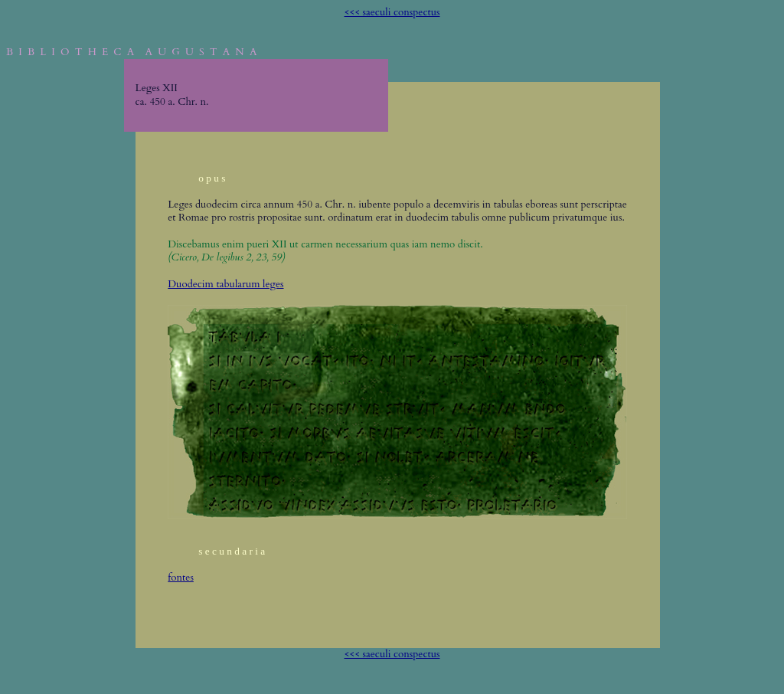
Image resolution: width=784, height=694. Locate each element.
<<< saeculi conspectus (392, 12)
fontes (181, 578)
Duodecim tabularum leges (225, 284)
